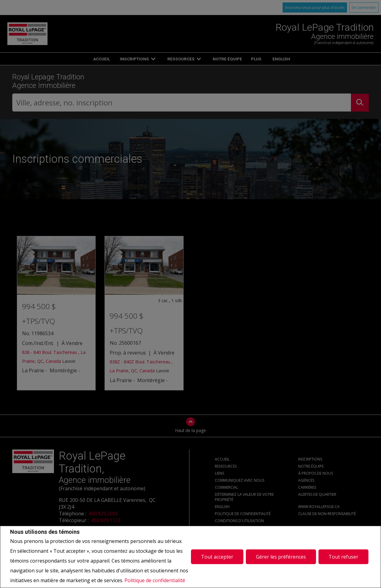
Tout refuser (343, 557)
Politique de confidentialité (155, 580)
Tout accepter (217, 557)
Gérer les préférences (281, 557)
